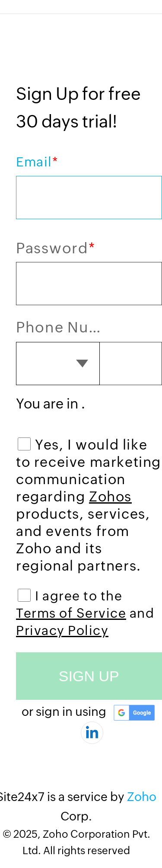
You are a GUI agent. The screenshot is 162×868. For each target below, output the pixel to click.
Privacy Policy (62, 630)
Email (37, 162)
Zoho (142, 797)
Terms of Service (71, 613)
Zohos (110, 496)
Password (56, 248)
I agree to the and (85, 613)
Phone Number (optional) (64, 327)
